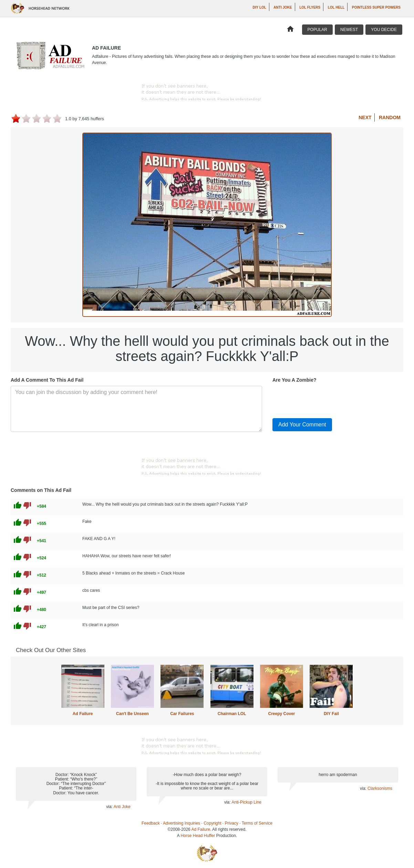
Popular (317, 30)
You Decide (384, 30)
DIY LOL (260, 7)
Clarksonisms (380, 788)
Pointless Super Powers (376, 7)
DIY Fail (331, 714)
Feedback (151, 823)
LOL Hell (336, 7)
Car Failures (182, 714)
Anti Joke (283, 7)
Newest (349, 30)
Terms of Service (257, 823)
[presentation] (325, 399)
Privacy (232, 823)
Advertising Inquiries (182, 823)
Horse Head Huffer (198, 836)
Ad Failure (83, 714)
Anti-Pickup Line (246, 802)
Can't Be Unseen (132, 714)
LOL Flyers (310, 7)
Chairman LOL (232, 714)
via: (110, 807)
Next (365, 117)
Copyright (212, 823)
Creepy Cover (281, 714)
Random (390, 117)
